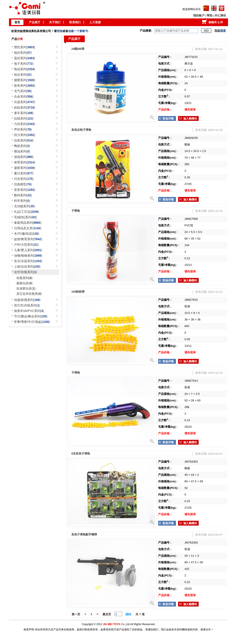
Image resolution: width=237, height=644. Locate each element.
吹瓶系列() (24, 278)
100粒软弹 (78, 292)
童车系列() (24, 113)
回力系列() (25, 135)
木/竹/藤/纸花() (27, 234)
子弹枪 (76, 211)
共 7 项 (140, 614)
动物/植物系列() (28, 256)
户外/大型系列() (26, 245)
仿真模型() (23, 184)
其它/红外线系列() (27, 305)
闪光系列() (24, 179)
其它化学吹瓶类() (29, 294)
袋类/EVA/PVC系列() (29, 311)
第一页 (76, 614)
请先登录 (190, 110)
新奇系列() (25, 86)
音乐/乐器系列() (28, 261)
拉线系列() (24, 118)
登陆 (60, 31)
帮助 (210, 15)
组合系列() (23, 75)
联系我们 (75, 22)
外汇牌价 (220, 15)
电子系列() (24, 64)
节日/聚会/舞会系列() (31, 316)
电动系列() (25, 69)
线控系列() (23, 53)
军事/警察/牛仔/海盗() (32, 322)
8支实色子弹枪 (81, 453)
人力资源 (95, 22)
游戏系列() (24, 157)
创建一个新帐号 (78, 31)
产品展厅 (35, 22)
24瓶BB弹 (78, 49)
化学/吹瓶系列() (26, 272)
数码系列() (23, 195)
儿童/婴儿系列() (28, 250)
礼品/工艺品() (27, 212)
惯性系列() (25, 47)
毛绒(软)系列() (25, 217)
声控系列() (23, 129)
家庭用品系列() (28, 223)
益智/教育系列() (28, 239)
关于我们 (55, 22)
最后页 (107, 614)
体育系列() (25, 162)
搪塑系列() (25, 80)
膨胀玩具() (24, 283)
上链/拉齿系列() (27, 267)
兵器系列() (25, 102)
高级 (220, 31)
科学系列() (22, 201)
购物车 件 (216, 22)
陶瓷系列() (22, 146)
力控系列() (25, 124)
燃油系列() (22, 151)
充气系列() (23, 91)
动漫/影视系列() (27, 300)
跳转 (128, 614)
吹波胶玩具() (26, 288)
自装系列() (24, 140)
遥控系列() (25, 58)
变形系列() (25, 190)
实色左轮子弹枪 (81, 130)
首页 (17, 22)
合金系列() (24, 97)
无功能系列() (24, 206)
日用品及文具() (28, 228)
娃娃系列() (25, 107)
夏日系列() (24, 173)
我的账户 (199, 15)
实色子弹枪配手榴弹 (84, 534)
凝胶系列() (25, 168)
